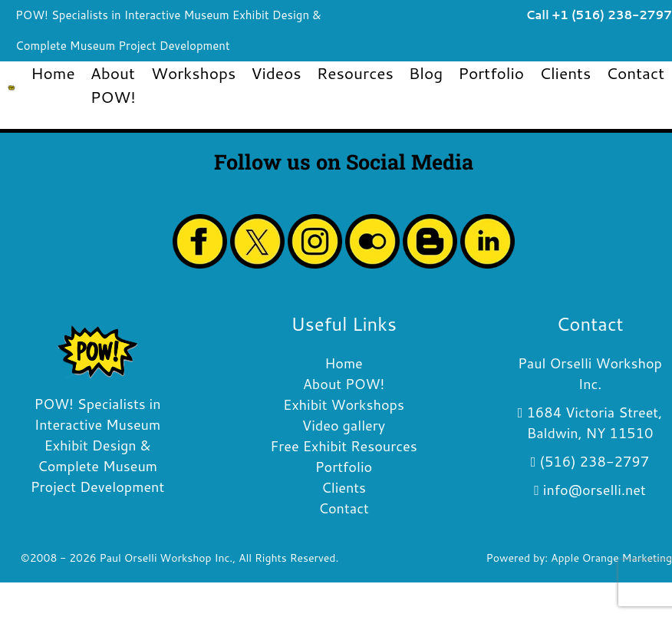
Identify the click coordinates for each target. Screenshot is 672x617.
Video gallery (344, 425)
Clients (565, 73)
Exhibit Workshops (344, 404)
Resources (355, 73)
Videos (276, 73)
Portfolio (491, 73)
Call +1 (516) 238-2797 (599, 15)
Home (53, 73)
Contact (635, 73)
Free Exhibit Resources (343, 446)
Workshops (193, 73)
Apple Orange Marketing (611, 558)
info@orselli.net (595, 490)
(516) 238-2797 (594, 461)
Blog (426, 73)
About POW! (113, 85)
